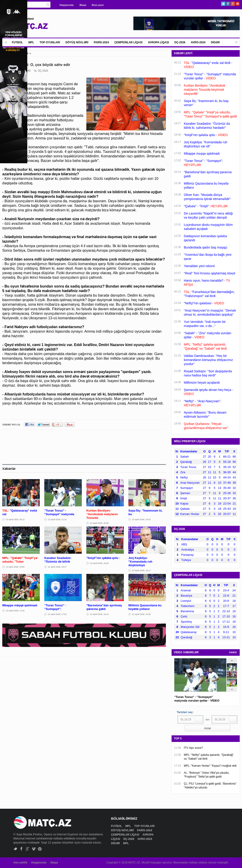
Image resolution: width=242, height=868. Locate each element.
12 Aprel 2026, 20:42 (141, 519)
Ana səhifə (20, 863)
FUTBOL (17, 42)
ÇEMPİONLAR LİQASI (128, 42)
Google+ (233, 4)
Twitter (223, 4)
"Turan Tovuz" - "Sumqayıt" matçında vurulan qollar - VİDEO (197, 699)
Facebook (228, 4)
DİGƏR (215, 42)
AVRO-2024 (198, 42)
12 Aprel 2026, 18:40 (99, 563)
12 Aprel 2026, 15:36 (141, 614)
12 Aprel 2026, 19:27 (57, 567)
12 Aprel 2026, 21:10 (57, 519)
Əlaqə (83, 5)
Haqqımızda (67, 5)
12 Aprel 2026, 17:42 (15, 611)
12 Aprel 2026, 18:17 (141, 571)
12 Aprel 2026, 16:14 (99, 614)
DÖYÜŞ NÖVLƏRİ (77, 42)
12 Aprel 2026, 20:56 (99, 523)
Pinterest (238, 4)
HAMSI (233, 652)
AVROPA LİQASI (158, 42)
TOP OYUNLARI (50, 42)
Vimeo (34, 849)
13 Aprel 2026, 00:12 (15, 519)
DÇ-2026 (180, 42)
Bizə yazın (98, 5)
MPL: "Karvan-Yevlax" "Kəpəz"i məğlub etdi (210, 766)
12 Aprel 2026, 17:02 (57, 614)
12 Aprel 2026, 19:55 (15, 567)
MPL (31, 42)
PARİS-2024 (101, 42)
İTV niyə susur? (193, 748)
